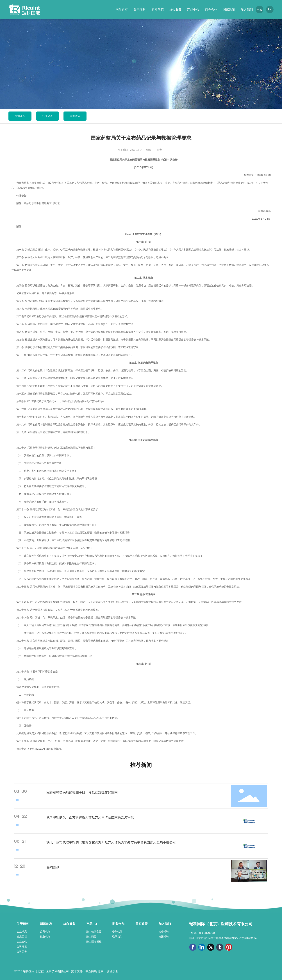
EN (270, 9)
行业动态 (47, 116)
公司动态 (20, 116)
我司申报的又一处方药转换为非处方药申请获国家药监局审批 (90, 817)
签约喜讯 (53, 867)
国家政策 (75, 116)
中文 (260, 9)
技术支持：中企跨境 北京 (88, 971)
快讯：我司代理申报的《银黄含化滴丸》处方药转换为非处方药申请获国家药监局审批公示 (111, 842)
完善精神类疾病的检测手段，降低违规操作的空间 (82, 792)
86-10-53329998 (204, 933)
